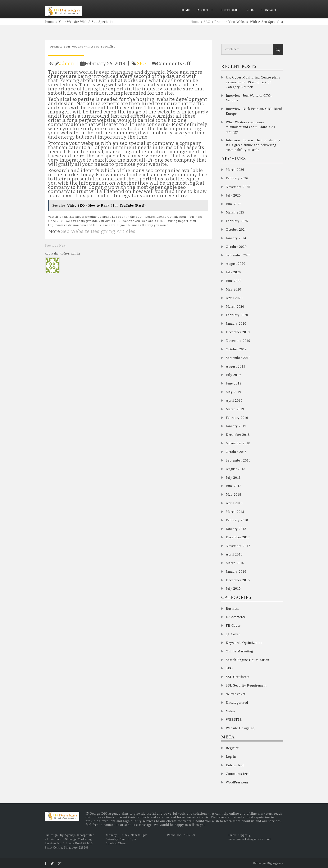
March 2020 (235, 307)
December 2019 (238, 332)
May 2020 (234, 289)
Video (230, 711)
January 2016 (236, 572)
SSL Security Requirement (246, 685)
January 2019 (236, 426)
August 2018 (236, 469)
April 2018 (234, 503)
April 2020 (234, 298)
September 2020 (238, 255)
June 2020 (234, 281)
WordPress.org (237, 782)
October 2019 (236, 349)
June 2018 (234, 486)
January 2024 (236, 238)
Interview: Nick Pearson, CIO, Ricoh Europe (254, 111)
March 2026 (235, 170)
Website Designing (240, 728)
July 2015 (233, 588)
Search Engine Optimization (248, 660)
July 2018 (233, 478)
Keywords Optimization (244, 643)
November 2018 (238, 443)
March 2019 (235, 409)
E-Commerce (236, 617)
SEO (207, 22)
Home (195, 22)
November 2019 (238, 341)
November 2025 (238, 187)
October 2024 (236, 230)
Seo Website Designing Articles (98, 231)
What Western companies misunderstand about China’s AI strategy (251, 127)
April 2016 (234, 554)
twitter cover (236, 694)
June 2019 (234, 383)
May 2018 (234, 494)
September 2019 (238, 358)
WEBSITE (234, 719)
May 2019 (234, 392)
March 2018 (235, 512)
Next (63, 245)
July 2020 (233, 272)
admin (67, 64)
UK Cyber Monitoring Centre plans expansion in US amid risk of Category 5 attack (253, 82)
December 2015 (238, 580)
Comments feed (238, 774)
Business (233, 609)
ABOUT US (205, 10)
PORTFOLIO (230, 10)
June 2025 (234, 204)
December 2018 (238, 435)
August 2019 (236, 366)
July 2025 (233, 195)
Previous (51, 245)
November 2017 (238, 546)
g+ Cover (233, 634)
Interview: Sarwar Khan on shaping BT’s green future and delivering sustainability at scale (253, 145)
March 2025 (235, 212)
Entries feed (235, 765)
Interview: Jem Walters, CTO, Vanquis (249, 98)
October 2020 (236, 247)
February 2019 (237, 418)
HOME (185, 10)
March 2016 (235, 563)
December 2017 (238, 537)
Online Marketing (240, 651)
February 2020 (237, 315)
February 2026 (237, 178)
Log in (231, 757)
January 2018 (236, 529)
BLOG (250, 10)
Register (232, 748)
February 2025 (237, 221)
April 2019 (234, 401)
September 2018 (238, 460)
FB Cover (233, 626)
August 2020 (236, 264)
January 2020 (236, 323)
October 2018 (236, 452)
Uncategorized (237, 703)
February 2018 (237, 520)
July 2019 (233, 375)
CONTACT (269, 10)
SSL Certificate (238, 677)
